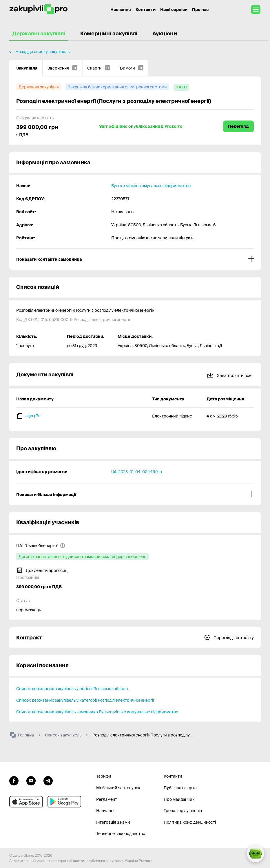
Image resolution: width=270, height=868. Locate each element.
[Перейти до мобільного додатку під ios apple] (26, 802)
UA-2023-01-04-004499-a (137, 472)
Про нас (200, 10)
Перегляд (238, 126)
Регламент (107, 799)
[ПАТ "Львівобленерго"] (41, 546)
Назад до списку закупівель (42, 52)
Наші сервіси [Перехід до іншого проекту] (174, 10)
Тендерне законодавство (121, 834)
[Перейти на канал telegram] (48, 780)
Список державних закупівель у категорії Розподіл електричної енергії (85, 700)
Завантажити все (229, 374)
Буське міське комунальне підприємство (151, 186)
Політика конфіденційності (190, 822)
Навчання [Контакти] (121, 10)
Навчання (106, 811)
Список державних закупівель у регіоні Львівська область (73, 689)
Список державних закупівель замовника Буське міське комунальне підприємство (97, 712)
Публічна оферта (180, 788)
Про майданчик (179, 799)
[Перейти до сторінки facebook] (14, 780)
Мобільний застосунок (118, 788)
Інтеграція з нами (113, 822)
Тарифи (104, 776)
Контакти (146, 10)
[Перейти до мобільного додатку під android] (64, 802)
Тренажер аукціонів (183, 811)
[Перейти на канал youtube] (31, 780)
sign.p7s (33, 416)
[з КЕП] (181, 87)
